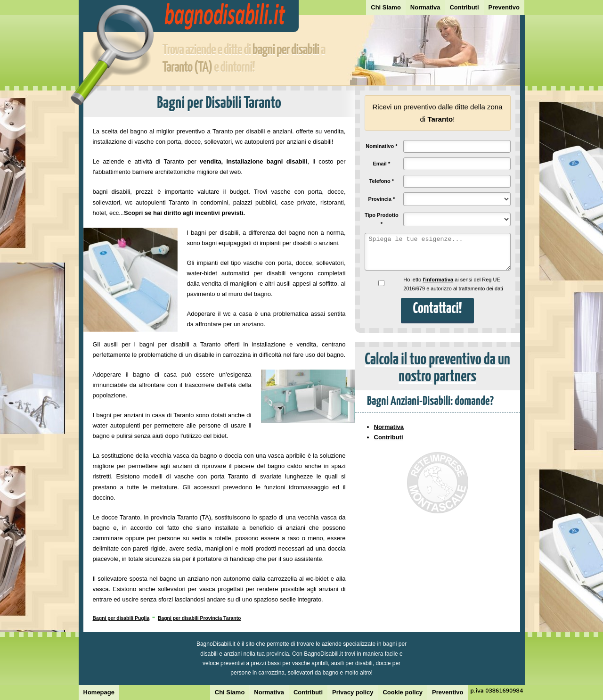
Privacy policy (353, 692)
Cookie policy (403, 692)
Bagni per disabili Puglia (121, 618)
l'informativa (438, 280)
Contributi (464, 7)
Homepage (99, 692)
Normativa (425, 7)
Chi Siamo (386, 7)
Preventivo (504, 7)
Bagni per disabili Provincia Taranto (200, 618)
